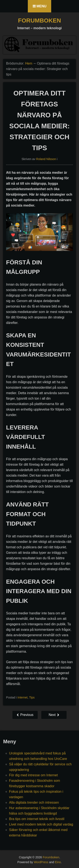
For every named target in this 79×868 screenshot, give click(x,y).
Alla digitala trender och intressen (34, 802)
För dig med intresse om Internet (33, 775)
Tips (32, 697)
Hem (29, 63)
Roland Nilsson (46, 159)
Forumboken (40, 21)
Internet (22, 697)
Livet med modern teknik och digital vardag (41, 824)
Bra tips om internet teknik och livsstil (37, 819)
